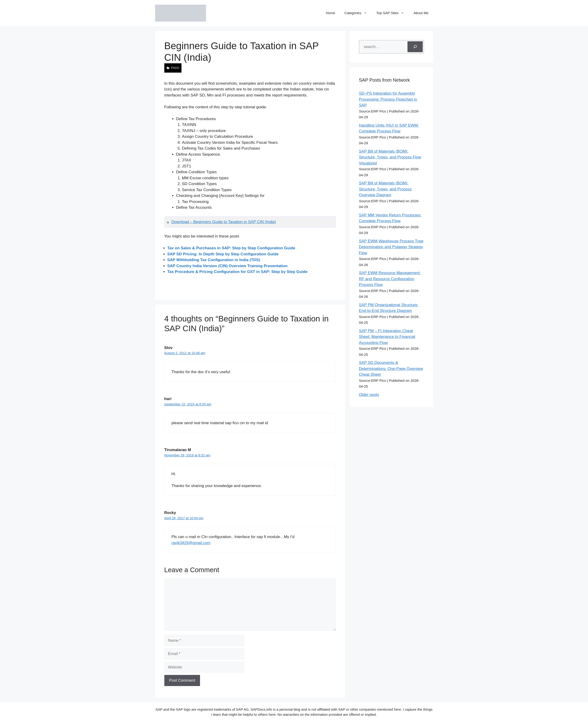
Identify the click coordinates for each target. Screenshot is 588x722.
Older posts (369, 395)
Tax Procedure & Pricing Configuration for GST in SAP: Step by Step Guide (237, 272)
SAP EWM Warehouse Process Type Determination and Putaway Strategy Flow (391, 247)
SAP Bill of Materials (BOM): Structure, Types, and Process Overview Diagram (385, 189)
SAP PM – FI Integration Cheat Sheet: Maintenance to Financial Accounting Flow (387, 337)
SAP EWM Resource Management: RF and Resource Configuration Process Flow (390, 279)
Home (331, 13)
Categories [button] (358, 13)
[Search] (415, 47)
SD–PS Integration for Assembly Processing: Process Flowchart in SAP (388, 99)
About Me (421, 13)
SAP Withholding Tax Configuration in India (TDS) (214, 260)
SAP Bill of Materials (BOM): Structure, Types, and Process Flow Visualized (390, 157)
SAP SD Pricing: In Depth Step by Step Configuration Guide (223, 254)
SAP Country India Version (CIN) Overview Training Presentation (227, 266)
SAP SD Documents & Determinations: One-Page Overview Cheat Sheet (391, 369)
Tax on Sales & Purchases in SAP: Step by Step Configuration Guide (231, 248)
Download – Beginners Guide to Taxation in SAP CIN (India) (224, 222)
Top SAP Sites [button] (393, 13)
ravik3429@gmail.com (191, 543)
